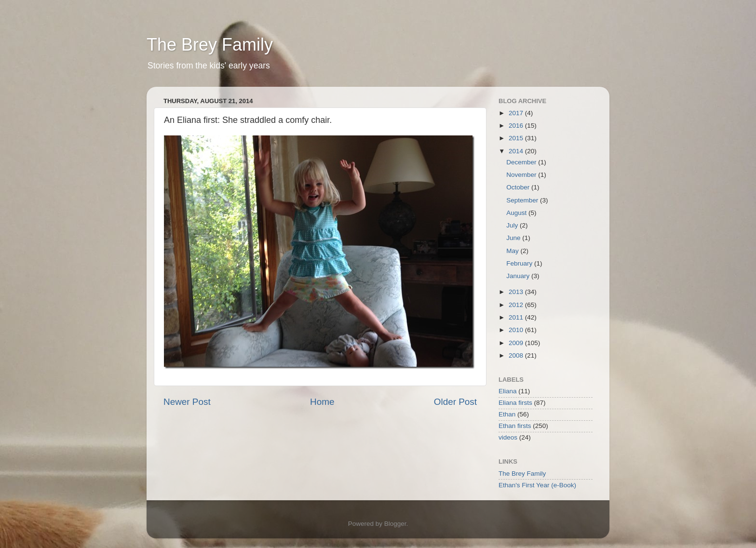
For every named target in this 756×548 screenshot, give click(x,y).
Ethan (507, 414)
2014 (517, 151)
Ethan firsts (515, 426)
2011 (517, 317)
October (519, 187)
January (519, 276)
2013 (517, 292)
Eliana (508, 391)
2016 (517, 126)
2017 (517, 113)
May (513, 251)
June (514, 238)
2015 (517, 138)
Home (322, 402)
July (513, 225)
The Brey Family (210, 45)
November (522, 175)
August (517, 213)
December (522, 162)
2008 (517, 355)
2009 (517, 343)
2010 (517, 330)
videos (508, 437)
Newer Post (187, 402)
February (520, 263)
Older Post (455, 402)
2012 (517, 305)
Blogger (395, 524)
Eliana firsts (515, 403)
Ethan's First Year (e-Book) (537, 485)
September (523, 200)
